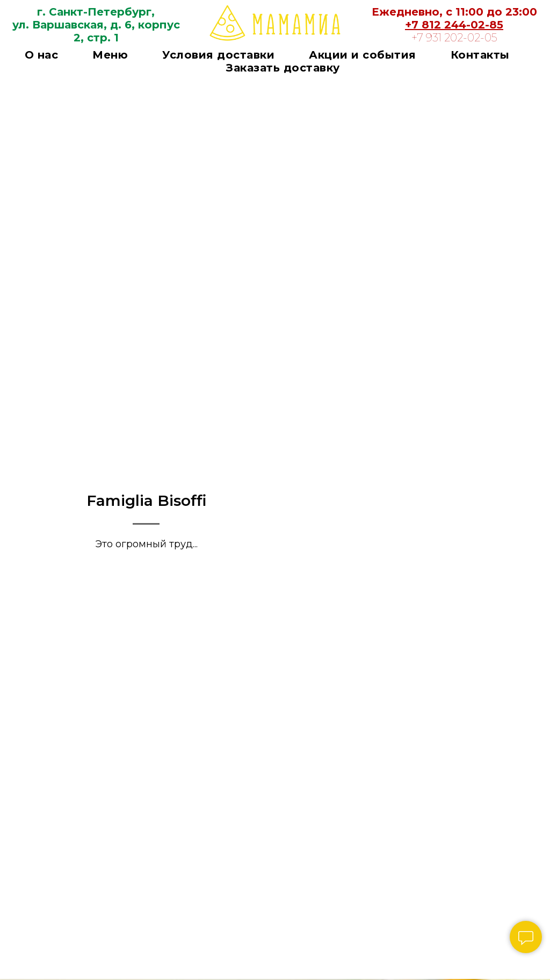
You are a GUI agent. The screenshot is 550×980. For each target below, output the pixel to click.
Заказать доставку (283, 68)
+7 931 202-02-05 (454, 38)
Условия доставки (218, 55)
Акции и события (363, 55)
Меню (110, 55)
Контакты (480, 55)
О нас (42, 55)
